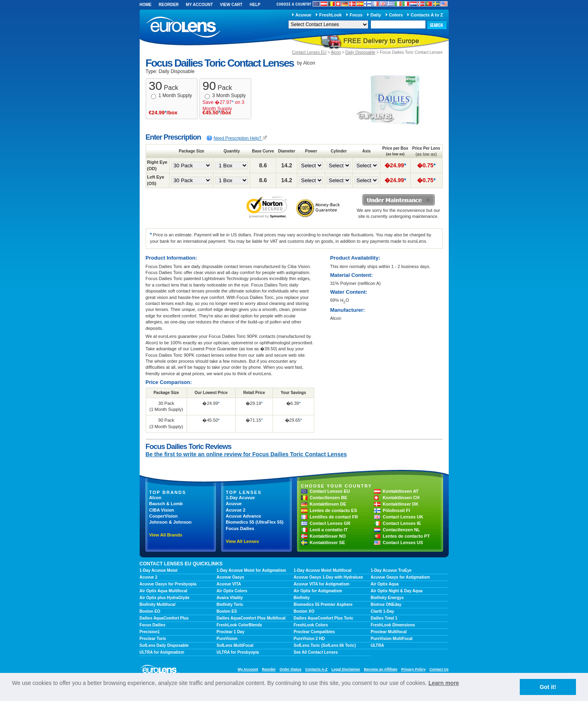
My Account (199, 5)
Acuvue (303, 15)
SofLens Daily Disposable (164, 645)
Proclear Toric (153, 639)
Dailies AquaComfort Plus (164, 618)
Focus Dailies (240, 528)
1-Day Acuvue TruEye (391, 570)
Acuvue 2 (236, 510)
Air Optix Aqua (385, 584)
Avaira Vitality (230, 598)
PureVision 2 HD (309, 639)
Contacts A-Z (316, 669)
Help (255, 5)
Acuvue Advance (244, 516)
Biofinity (302, 598)
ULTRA (377, 645)
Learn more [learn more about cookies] (444, 683)
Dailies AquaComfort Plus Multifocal (251, 618)
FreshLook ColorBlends (239, 625)
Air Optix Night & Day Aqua (397, 591)
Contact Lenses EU (309, 52)
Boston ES (227, 611)
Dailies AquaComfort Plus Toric (324, 618)
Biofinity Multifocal (158, 604)
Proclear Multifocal (389, 632)
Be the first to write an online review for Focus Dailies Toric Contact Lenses (246, 454)
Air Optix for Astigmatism (318, 591)
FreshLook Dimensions (393, 625)
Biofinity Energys (387, 598)
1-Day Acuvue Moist (159, 570)
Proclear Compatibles (314, 632)
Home (146, 5)
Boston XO (304, 611)
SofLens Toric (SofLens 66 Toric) (325, 645)
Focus (356, 15)
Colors (396, 15)
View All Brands (166, 535)
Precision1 (150, 632)
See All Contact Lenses (316, 652)
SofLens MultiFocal (235, 645)
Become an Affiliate (381, 669)
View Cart (231, 5)
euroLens (184, 27)
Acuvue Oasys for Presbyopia (168, 584)
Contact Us (439, 669)
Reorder (169, 5)
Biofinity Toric (230, 604)
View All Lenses (243, 541)
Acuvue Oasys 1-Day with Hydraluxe (329, 577)
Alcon (336, 52)
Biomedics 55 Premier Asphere (323, 604)
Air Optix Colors (232, 591)
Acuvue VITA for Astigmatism (322, 584)
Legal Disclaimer (346, 669)
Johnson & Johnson (171, 522)
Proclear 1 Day (231, 632)
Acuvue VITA (229, 584)
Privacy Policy (413, 669)
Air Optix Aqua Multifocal (164, 591)
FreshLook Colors (311, 625)
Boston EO (150, 611)
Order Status (290, 669)
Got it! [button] (548, 687)
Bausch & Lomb (166, 504)
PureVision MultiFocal (392, 639)
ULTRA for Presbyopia (238, 652)
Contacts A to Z (427, 15)
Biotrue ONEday (386, 604)
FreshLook (330, 15)
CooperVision (164, 516)
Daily (376, 15)
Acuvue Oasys (231, 577)
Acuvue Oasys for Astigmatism (400, 577)
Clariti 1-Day (383, 611)
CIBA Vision (162, 510)
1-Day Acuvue (240, 498)
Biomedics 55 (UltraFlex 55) (255, 522)
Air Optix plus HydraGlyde (165, 598)
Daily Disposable (360, 52)
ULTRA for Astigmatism (162, 652)
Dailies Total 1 (384, 618)
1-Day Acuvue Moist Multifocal (323, 570)
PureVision (227, 639)
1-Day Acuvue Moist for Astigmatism (251, 570)
